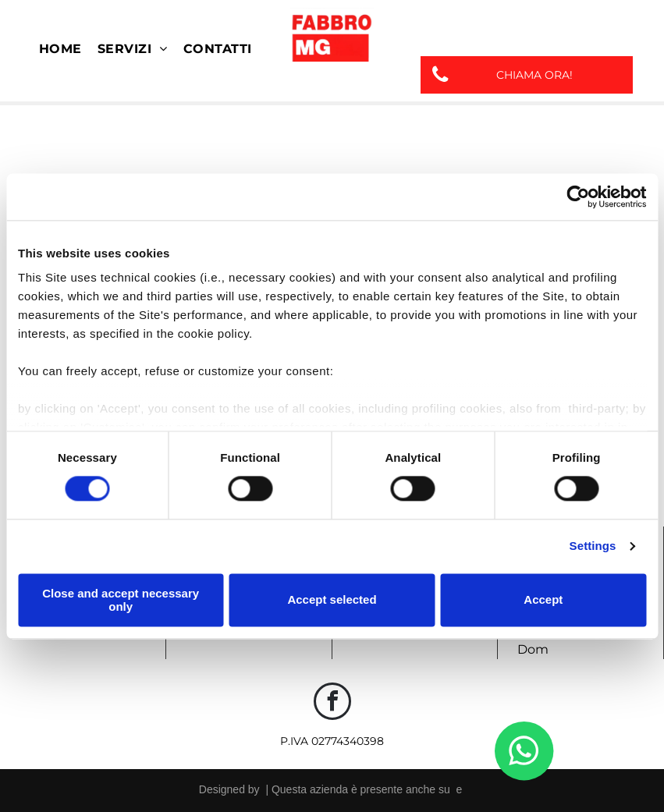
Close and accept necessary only (121, 600)
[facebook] (332, 703)
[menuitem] (60, 49)
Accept (543, 600)
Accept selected (332, 600)
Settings (593, 546)
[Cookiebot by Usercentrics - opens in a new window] (578, 197)
